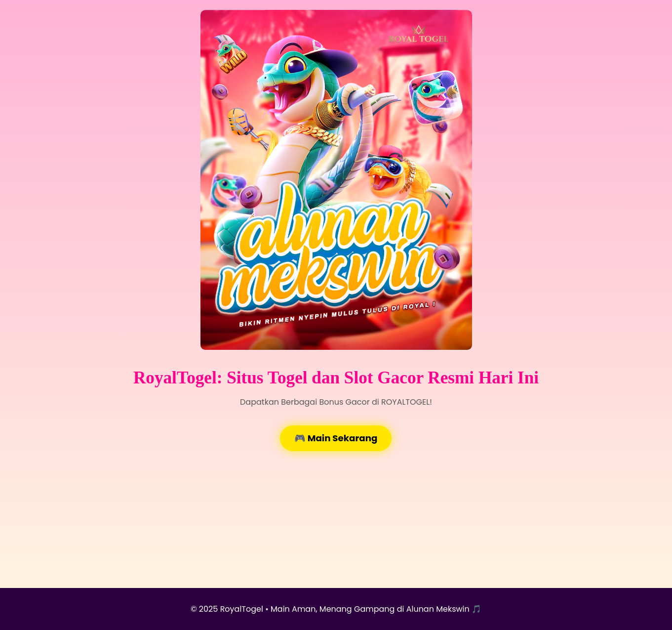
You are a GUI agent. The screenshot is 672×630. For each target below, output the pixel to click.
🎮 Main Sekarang (336, 438)
